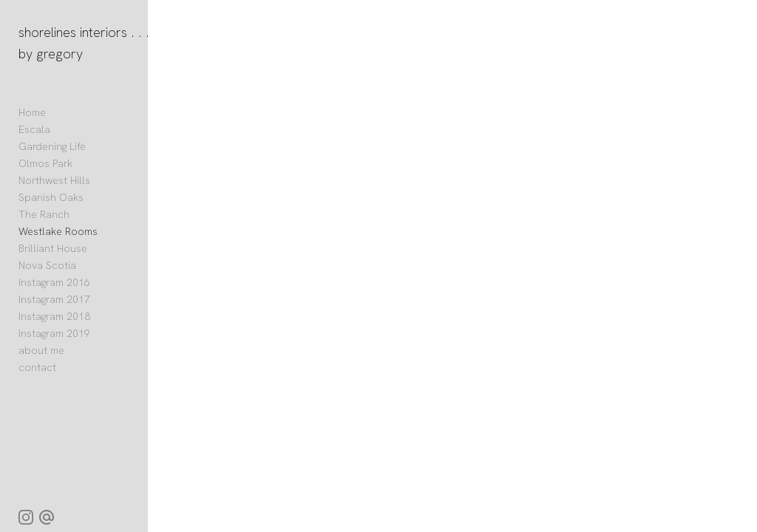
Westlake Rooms (58, 231)
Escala (34, 129)
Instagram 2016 (54, 282)
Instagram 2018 (55, 316)
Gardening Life (52, 146)
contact (37, 367)
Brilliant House (53, 248)
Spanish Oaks (51, 197)
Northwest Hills (54, 180)
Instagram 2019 (54, 333)
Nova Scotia (47, 265)
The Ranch (44, 214)
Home (32, 112)
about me (41, 350)
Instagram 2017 (54, 299)
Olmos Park (45, 163)
